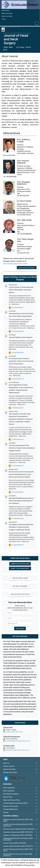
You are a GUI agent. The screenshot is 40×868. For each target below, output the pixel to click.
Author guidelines (9, 788)
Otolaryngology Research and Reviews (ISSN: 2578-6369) (18, 839)
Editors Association (7, 13)
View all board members (27, 268)
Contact (6, 812)
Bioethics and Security (11, 806)
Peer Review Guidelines (11, 794)
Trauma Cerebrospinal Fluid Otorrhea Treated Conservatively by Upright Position (22, 448)
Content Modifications (11, 809)
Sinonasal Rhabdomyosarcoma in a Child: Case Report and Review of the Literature (21, 501)
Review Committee (7, 16)
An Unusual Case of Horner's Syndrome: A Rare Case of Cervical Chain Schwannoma (21, 361)
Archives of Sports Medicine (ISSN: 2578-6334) (19, 829)
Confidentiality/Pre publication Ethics (15, 803)
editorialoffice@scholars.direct (15, 264)
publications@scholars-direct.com (18, 750)
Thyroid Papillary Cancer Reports (21, 337)
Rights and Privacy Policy (12, 800)
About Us (6, 763)
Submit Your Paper (9, 769)
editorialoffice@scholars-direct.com (18, 741)
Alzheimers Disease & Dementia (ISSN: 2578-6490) (18, 820)
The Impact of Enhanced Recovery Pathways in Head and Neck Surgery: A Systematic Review (21, 527)
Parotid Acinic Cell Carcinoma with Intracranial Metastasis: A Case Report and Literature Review (21, 474)
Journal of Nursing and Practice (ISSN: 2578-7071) (18, 850)
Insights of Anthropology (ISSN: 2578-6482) (18, 835)
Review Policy (5, 11)
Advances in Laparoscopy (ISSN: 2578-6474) (18, 832)
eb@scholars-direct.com (15, 732)
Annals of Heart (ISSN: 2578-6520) (15, 843)
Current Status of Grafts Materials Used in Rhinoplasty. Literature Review (21, 290)
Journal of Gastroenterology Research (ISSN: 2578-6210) (18, 825)
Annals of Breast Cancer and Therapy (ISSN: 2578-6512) (18, 855)
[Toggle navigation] (37, 23)
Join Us (4, 19)
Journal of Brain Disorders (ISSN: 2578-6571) (18, 846)
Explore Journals (9, 766)
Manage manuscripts (10, 772)
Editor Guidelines (9, 791)
